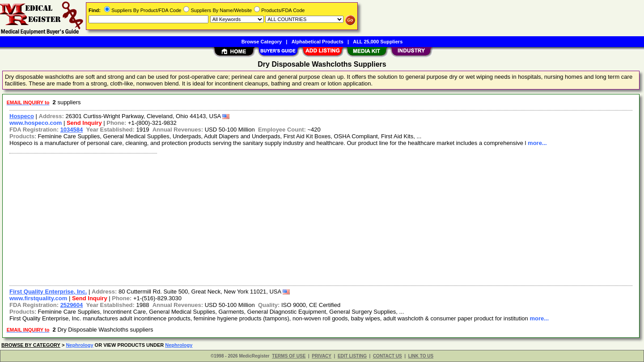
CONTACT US (388, 356)
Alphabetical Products (318, 42)
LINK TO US (421, 356)
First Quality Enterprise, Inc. (48, 292)
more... (537, 143)
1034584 (72, 130)
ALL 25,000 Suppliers (378, 42)
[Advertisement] (274, 218)
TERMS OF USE (289, 356)
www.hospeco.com (36, 123)
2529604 (72, 305)
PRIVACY (322, 356)
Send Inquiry (84, 123)
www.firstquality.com (38, 298)
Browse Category (262, 42)
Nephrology (79, 345)
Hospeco (22, 116)
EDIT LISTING (352, 356)
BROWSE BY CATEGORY (31, 345)
